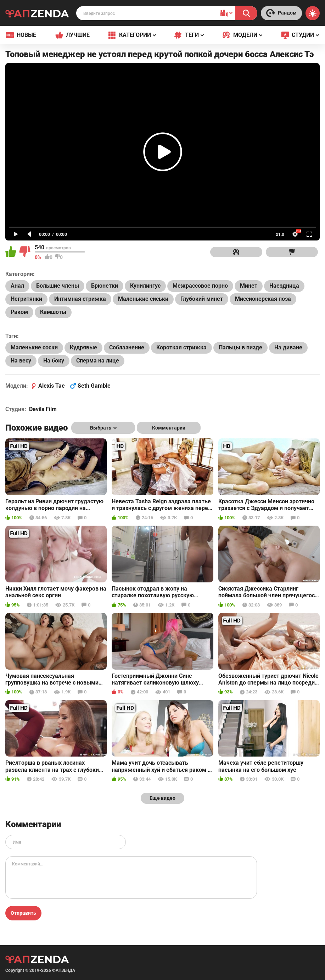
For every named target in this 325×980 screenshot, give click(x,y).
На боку (54, 361)
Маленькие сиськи (143, 299)
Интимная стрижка (80, 299)
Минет (249, 286)
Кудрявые (83, 347)
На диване (288, 347)
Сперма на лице (98, 361)
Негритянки (26, 299)
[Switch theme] (313, 13)
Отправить (23, 913)
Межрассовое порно (200, 286)
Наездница (284, 286)
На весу (21, 361)
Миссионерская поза (263, 299)
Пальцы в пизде (240, 347)
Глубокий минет (202, 299)
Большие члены (58, 286)
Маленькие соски (34, 347)
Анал (17, 286)
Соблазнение (127, 347)
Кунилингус (145, 286)
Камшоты (53, 312)
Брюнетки (105, 286)
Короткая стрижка (181, 347)
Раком (19, 312)
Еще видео (162, 798)
